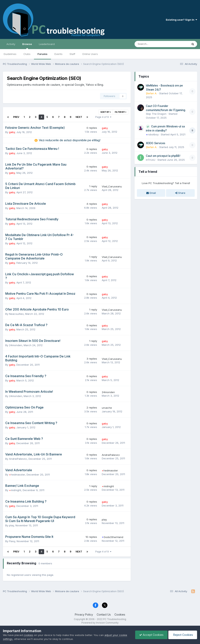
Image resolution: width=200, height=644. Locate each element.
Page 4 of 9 (103, 117)
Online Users (90, 54)
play (11, 525)
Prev (16, 117)
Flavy (12, 541)
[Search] (151, 44)
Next (79, 117)
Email (151, 193)
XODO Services (156, 143)
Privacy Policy (84, 614)
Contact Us (104, 614)
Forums (42, 54)
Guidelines (10, 54)
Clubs (27, 54)
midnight (15, 490)
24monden (16, 345)
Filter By (121, 112)
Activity (11, 44)
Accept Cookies (151, 635)
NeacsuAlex (16, 314)
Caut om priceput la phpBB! (163, 156)
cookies (28, 635)
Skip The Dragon (156, 114)
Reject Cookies (183, 635)
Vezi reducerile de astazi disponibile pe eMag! (70, 140)
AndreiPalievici (18, 459)
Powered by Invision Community (100, 623)
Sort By (106, 112)
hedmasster (17, 475)
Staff (72, 54)
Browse (27, 46)
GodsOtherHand (112, 537)
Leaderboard (47, 44)
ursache (107, 408)
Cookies (120, 614)
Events (58, 54)
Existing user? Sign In (181, 20)
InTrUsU (151, 160)
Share (180, 193)
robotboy (152, 134)
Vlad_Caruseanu (112, 186)
